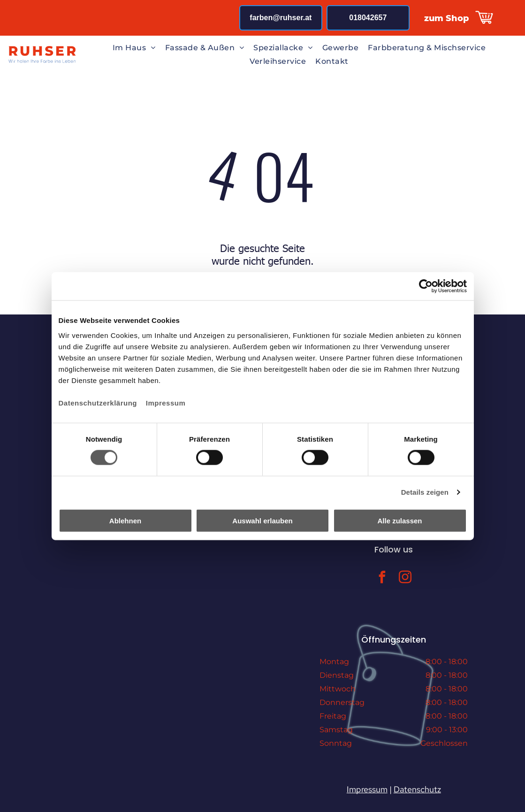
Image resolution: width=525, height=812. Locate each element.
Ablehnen (125, 520)
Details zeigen (425, 492)
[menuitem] (134, 48)
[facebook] (382, 578)
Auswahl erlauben (262, 520)
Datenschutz (417, 789)
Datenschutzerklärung (98, 402)
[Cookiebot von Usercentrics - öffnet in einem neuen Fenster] (426, 286)
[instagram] (405, 578)
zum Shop (447, 18)
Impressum (166, 402)
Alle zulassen (399, 520)
